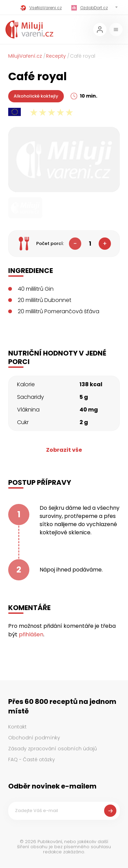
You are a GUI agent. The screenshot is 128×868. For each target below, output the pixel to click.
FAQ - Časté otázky (32, 759)
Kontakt (17, 727)
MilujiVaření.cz (25, 56)
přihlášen (31, 634)
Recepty (56, 56)
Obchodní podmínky (34, 738)
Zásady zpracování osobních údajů (53, 749)
